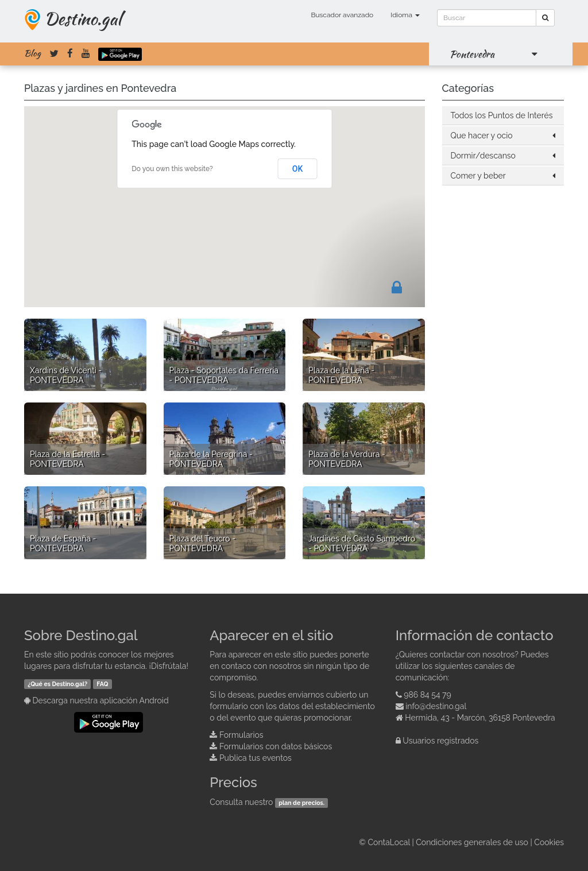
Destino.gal (83, 18)
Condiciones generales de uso (472, 842)
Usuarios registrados (440, 741)
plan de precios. (301, 803)
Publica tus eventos (256, 758)
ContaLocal (388, 842)
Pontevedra (472, 54)
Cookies (549, 842)
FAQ (102, 684)
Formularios (241, 735)
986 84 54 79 (428, 695)
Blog (32, 53)
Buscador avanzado (342, 15)
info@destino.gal (436, 706)
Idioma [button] (405, 15)
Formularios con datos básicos (276, 746)
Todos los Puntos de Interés (502, 115)
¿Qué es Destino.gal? (57, 684)
